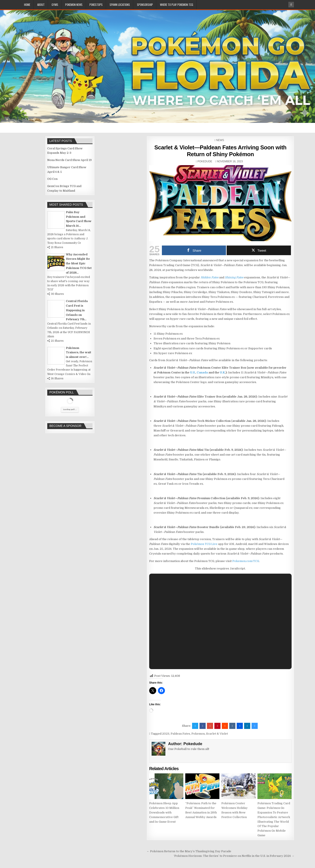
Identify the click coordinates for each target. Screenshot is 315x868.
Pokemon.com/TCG (246, 561)
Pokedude (205, 161)
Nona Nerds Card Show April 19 (69, 160)
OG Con (52, 179)
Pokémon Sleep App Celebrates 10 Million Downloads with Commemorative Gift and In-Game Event (164, 812)
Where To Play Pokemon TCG (177, 5)
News (220, 140)
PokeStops (96, 5)
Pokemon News (74, 5)
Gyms (55, 5)
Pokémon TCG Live (204, 544)
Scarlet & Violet (217, 734)
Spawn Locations (120, 5)
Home (27, 5)
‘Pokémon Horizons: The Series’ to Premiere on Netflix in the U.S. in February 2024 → (234, 856)
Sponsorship (145, 5)
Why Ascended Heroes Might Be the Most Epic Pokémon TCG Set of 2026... (79, 263)
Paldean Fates (180, 734)
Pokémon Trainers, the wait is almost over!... (79, 353)
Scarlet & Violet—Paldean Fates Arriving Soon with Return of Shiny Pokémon (220, 151)
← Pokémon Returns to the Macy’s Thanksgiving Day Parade (189, 851)
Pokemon (198, 734)
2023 (166, 734)
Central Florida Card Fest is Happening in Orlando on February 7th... (77, 310)
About (41, 5)
